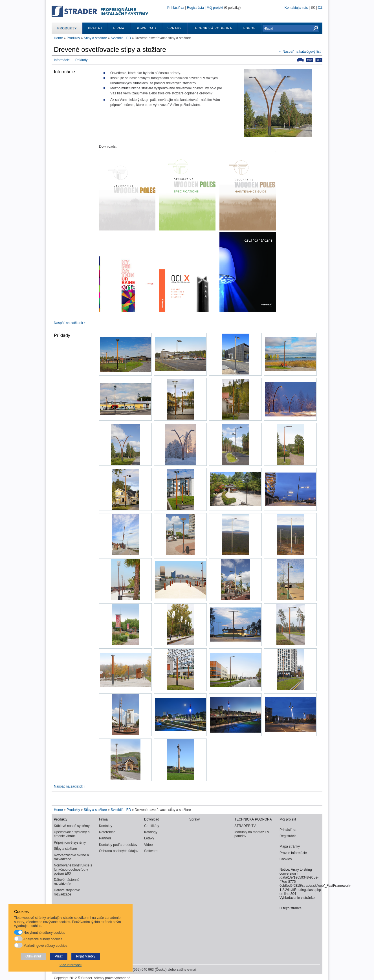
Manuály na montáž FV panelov (252, 834)
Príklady (81, 60)
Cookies (286, 859)
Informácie (62, 60)
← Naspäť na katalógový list (300, 52)
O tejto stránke (291, 908)
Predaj (95, 28)
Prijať (59, 956)
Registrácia (195, 8)
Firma (119, 28)
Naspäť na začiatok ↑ (70, 323)
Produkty (67, 28)
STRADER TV (245, 826)
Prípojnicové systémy (70, 842)
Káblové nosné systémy (72, 826)
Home (58, 38)
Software (151, 851)
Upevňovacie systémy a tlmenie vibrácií (72, 834)
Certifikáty (152, 826)
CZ (320, 8)
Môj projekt (215, 8)
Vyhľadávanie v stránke (297, 898)
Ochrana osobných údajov (119, 851)
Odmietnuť (33, 956)
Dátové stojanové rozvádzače (67, 892)
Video (148, 845)
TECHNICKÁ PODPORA (213, 28)
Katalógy (151, 832)
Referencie (107, 832)
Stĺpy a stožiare (95, 38)
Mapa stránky (290, 846)
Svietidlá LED (121, 38)
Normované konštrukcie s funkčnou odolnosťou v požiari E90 (73, 869)
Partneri (105, 838)
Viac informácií (71, 965)
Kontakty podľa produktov (118, 845)
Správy (175, 28)
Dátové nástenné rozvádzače (67, 882)
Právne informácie (293, 853)
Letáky (149, 838)
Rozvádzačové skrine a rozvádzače (71, 857)
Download (146, 28)
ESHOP (250, 28)
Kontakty (106, 826)
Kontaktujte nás (296, 8)
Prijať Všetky (86, 956)
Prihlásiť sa (176, 8)
